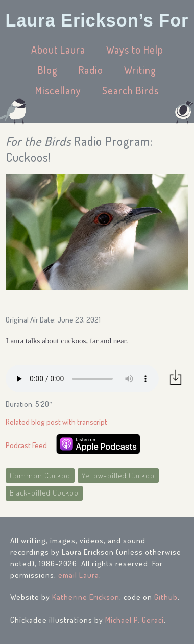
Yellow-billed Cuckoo (118, 475)
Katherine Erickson (86, 597)
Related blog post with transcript (56, 422)
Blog (48, 70)
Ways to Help (135, 49)
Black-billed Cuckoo (44, 493)
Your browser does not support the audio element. (82, 379)
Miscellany (58, 90)
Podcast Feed (26, 445)
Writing (140, 70)
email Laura (79, 575)
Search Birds (130, 90)
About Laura (58, 49)
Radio (91, 70)
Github (166, 597)
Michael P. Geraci (135, 620)
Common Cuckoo (40, 475)
